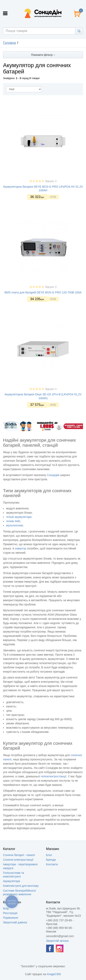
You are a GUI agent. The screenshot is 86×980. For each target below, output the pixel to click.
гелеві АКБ (13, 521)
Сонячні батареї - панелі (19, 855)
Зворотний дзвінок (15, 922)
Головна (9, 43)
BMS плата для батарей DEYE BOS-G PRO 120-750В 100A (43, 292)
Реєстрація (10, 913)
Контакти (52, 864)
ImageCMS (54, 974)
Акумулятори (11, 881)
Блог (49, 855)
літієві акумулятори (19, 517)
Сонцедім (53, 475)
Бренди (51, 860)
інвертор (21, 548)
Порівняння (11, 918)
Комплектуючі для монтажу (21, 886)
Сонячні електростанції (18, 860)
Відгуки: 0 (51, 181)
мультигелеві (15, 525)
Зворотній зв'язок (57, 941)
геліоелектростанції (54, 776)
